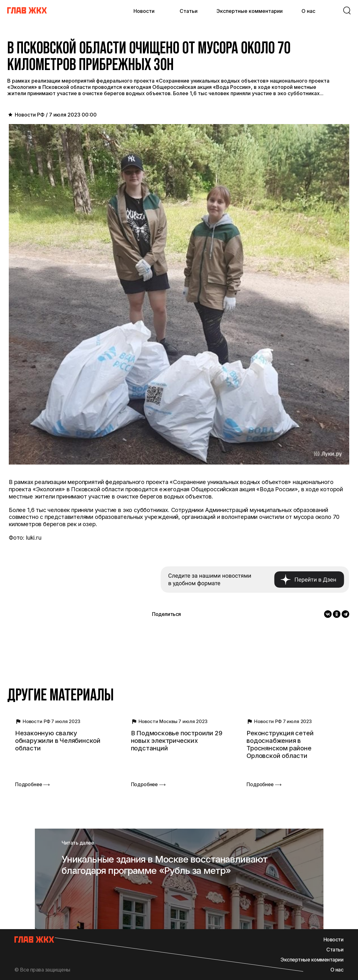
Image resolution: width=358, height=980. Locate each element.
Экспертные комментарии (250, 11)
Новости (144, 11)
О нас (308, 11)
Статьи (189, 11)
